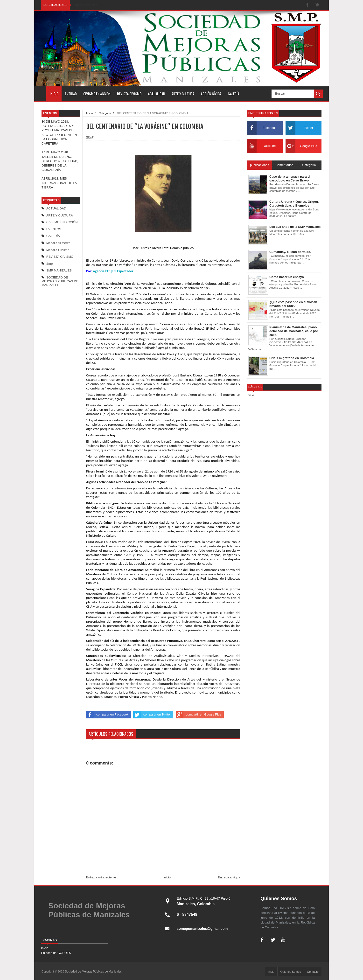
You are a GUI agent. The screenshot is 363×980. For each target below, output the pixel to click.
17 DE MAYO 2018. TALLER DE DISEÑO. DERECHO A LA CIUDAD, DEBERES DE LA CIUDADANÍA (60, 161)
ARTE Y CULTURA (60, 215)
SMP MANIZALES (59, 270)
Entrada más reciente (101, 877)
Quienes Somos (291, 972)
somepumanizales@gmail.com (205, 928)
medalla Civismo (58, 250)
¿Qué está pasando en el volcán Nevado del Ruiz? (293, 304)
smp (50, 264)
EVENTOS (54, 229)
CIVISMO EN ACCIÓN (62, 222)
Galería (234, 94)
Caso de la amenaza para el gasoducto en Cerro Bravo (290, 178)
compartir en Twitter (152, 715)
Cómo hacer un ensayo (287, 277)
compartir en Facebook (107, 715)
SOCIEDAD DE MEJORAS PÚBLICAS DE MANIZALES (60, 281)
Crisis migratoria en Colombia (292, 358)
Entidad (71, 94)
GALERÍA (53, 236)
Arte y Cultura (183, 94)
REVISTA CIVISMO (60, 257)
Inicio (89, 113)
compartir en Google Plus (199, 715)
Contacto (313, 972)
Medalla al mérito (58, 243)
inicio (54, 94)
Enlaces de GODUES (56, 953)
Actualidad (157, 94)
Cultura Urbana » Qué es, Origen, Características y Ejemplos (294, 204)
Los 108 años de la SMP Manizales (295, 227)
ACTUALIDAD (56, 208)
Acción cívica (211, 94)
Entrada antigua (229, 877)
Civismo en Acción (97, 94)
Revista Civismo (129, 94)
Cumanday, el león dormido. (290, 252)
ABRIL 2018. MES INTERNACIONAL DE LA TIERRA (59, 183)
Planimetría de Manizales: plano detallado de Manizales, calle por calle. (294, 331)
